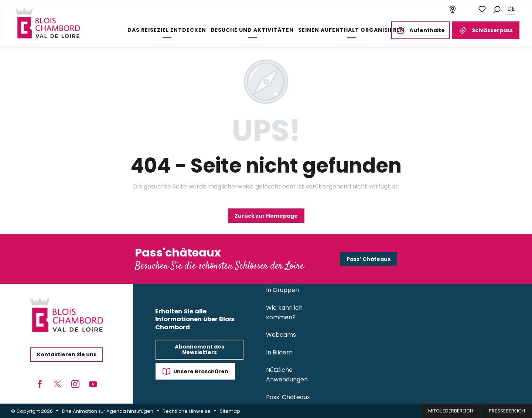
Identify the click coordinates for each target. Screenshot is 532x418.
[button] (497, 9)
